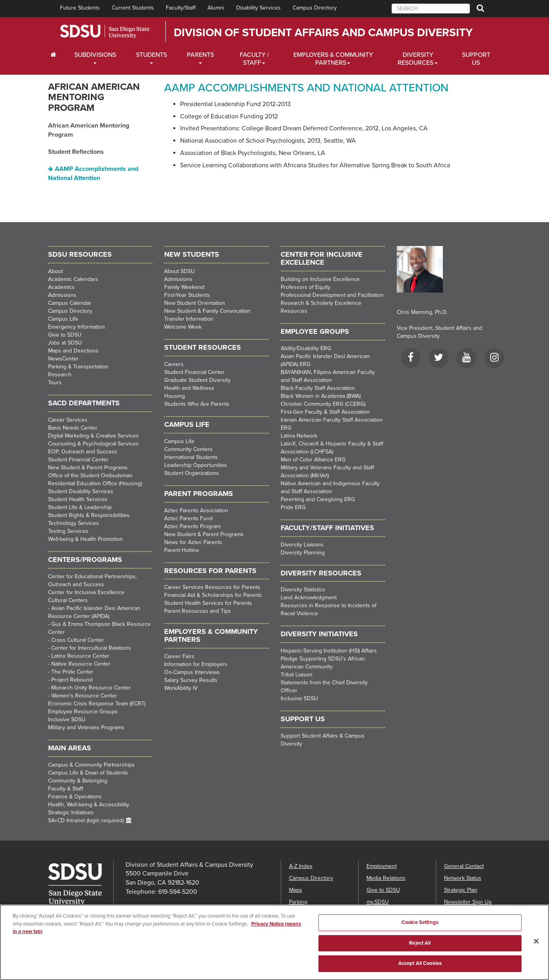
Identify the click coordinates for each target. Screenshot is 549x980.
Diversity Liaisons (302, 545)
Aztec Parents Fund (188, 518)
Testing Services (68, 531)
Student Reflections (76, 152)
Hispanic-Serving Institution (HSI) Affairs (329, 651)
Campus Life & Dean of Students (88, 773)
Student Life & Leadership (80, 507)
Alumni (216, 8)
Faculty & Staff (66, 789)
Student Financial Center (78, 460)
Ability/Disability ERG (306, 348)
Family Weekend (184, 287)
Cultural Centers (68, 600)
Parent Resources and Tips (198, 611)
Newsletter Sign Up (468, 902)
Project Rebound (72, 680)
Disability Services (258, 8)
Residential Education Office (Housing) (95, 483)
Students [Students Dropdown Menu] (151, 55)
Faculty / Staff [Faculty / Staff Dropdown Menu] (254, 59)
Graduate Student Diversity (197, 380)
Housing (175, 396)
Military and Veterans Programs (86, 727)
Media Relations (386, 878)
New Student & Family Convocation (207, 311)
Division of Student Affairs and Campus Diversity (323, 33)
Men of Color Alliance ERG (313, 460)
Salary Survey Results (191, 680)
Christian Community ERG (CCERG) (323, 404)
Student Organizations (192, 473)
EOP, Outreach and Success (83, 452)
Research (60, 375)
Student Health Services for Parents (208, 603)
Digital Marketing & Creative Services (93, 436)
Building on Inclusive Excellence (320, 279)
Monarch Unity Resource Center (91, 688)
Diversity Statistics (303, 590)
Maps (296, 890)
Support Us (476, 59)
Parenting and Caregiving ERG (318, 499)
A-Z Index (301, 866)
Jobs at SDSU (65, 343)
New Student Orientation (195, 303)
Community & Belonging (78, 781)
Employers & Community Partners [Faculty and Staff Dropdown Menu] (333, 59)
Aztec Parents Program (192, 526)
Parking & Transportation (78, 367)
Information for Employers (196, 664)
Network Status (463, 878)
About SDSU (179, 271)
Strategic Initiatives (71, 812)
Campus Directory (315, 8)
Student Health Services (78, 499)
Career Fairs (179, 656)
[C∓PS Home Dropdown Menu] (56, 55)
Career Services (68, 420)
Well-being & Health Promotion (85, 539)
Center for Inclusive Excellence (86, 592)
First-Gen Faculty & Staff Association (325, 412)
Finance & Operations (75, 797)
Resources (294, 311)
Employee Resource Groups (83, 712)
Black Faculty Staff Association (318, 388)
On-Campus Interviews (192, 672)
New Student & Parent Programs (88, 468)
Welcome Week (183, 327)
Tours (55, 383)
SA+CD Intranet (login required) (86, 820)
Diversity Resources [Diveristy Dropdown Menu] (415, 59)
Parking (298, 902)
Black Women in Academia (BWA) (321, 396)
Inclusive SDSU (67, 720)
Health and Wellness (189, 388)
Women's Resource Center (84, 696)
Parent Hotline (182, 550)
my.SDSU (378, 902)
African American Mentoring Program (94, 97)
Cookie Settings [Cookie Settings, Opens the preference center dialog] (420, 928)
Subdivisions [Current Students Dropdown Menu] (95, 55)
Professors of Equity (306, 287)
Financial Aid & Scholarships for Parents (213, 595)
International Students (191, 457)
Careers (174, 364)
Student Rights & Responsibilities (89, 515)
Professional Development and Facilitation (332, 295)
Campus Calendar (70, 303)
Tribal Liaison (297, 675)
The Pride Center (72, 672)
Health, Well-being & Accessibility (89, 805)
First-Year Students (187, 295)
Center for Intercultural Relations (91, 648)
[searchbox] (431, 9)
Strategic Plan (461, 890)
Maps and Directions (73, 351)
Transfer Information (189, 319)
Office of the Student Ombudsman (90, 475)
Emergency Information (77, 327)
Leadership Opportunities (196, 465)
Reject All (420, 948)
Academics (61, 287)
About (55, 271)
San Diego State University (105, 32)
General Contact (464, 866)
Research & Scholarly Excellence (321, 303)
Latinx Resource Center (80, 656)
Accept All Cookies (420, 968)
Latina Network (299, 436)
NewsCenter (63, 359)
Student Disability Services (81, 491)
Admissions (62, 295)
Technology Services (74, 523)
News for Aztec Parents (193, 542)
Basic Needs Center (73, 428)
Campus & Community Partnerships (91, 765)
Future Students (80, 8)
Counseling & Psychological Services (93, 444)
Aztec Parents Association (196, 510)
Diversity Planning (303, 553)
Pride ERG (293, 507)
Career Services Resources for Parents (212, 587)
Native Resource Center (81, 664)
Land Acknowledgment (309, 597)
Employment (382, 866)
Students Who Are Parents (197, 404)
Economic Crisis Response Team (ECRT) (97, 704)
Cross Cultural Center (78, 640)
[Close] (536, 946)
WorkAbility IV (181, 688)
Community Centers (188, 449)
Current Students (133, 8)
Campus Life (63, 319)
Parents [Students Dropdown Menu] (200, 55)
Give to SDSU (65, 335)
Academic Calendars (73, 279)
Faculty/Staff (181, 8)
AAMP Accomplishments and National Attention (93, 173)
